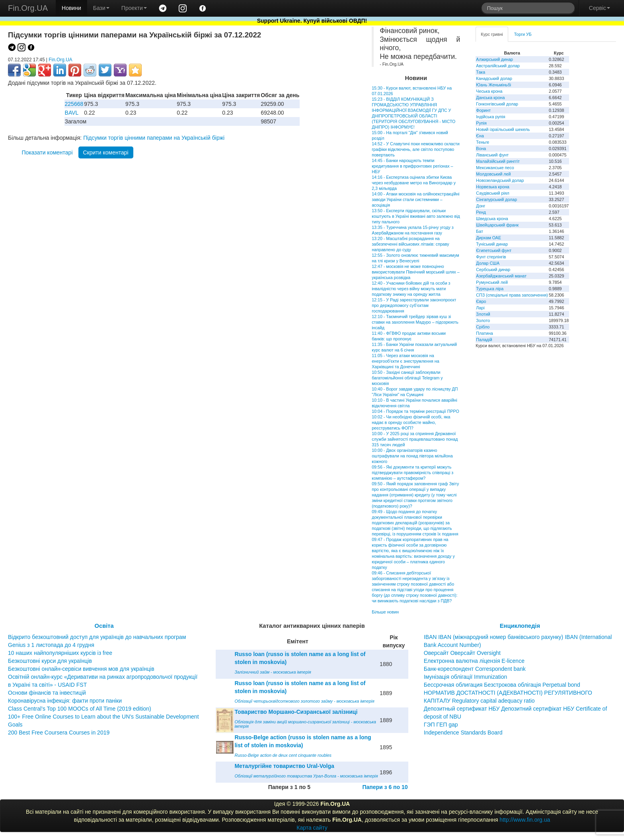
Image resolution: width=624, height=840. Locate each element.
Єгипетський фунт (494, 250)
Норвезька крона (492, 187)
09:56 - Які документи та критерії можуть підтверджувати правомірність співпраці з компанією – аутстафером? (412, 473)
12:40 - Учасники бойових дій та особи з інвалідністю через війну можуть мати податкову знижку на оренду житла (411, 289)
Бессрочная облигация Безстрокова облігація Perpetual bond (502, 685)
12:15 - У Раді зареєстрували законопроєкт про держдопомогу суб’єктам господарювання (414, 305)
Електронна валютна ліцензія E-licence (474, 661)
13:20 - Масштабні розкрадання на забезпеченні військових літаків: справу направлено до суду (410, 244)
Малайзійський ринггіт (498, 161)
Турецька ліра (490, 289)
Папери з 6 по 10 (385, 787)
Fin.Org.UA (28, 8)
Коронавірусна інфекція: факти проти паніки (65, 701)
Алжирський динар (494, 59)
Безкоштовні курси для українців (50, 661)
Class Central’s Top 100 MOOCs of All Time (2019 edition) (80, 709)
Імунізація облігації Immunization (466, 677)
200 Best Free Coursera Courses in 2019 (59, 733)
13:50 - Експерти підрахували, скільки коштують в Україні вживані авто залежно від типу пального (416, 216)
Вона (481, 148)
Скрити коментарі (106, 152)
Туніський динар (492, 244)
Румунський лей (492, 282)
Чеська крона (489, 91)
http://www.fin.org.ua (525, 820)
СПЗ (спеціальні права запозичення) (512, 295)
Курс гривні (492, 34)
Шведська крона (492, 219)
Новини (71, 8)
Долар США (488, 263)
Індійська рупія (490, 117)
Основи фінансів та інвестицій (47, 693)
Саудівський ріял (492, 193)
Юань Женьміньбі (493, 85)
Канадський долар (494, 78)
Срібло (483, 327)
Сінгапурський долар (496, 199)
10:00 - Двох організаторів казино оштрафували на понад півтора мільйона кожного (412, 456)
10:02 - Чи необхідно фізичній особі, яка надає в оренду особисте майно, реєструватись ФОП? (411, 422)
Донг (481, 206)
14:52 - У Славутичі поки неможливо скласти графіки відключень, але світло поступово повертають (416, 149)
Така (481, 72)
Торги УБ (523, 34)
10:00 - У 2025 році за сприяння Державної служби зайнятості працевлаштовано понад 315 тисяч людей (415, 439)
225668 (74, 104)
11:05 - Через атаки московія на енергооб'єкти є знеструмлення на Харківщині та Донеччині (405, 361)
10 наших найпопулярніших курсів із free (60, 653)
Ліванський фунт (492, 155)
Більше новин (385, 612)
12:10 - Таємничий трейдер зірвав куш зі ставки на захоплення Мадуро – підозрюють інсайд (415, 322)
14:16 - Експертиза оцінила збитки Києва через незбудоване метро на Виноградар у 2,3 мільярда (414, 183)
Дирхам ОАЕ (488, 238)
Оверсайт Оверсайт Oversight (462, 653)
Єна (480, 136)
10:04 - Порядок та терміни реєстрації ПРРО (415, 411)
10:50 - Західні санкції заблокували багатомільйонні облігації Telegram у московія (407, 378)
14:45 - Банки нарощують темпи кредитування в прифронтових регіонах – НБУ (412, 166)
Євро (481, 301)
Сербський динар (493, 270)
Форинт (483, 110)
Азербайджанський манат (501, 276)
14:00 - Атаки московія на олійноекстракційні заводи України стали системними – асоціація (415, 199)
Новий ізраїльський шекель (503, 129)
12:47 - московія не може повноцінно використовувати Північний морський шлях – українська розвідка (416, 272)
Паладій (484, 340)
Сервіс (600, 8)
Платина (484, 333)
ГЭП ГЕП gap (441, 725)
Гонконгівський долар (497, 104)
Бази (101, 8)
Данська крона (490, 98)
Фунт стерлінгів (491, 257)
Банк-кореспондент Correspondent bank (475, 669)
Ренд (481, 212)
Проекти (134, 8)
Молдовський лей (493, 174)
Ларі (480, 308)
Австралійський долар (498, 66)
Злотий (483, 314)
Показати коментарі (47, 152)
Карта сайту (312, 828)
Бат (480, 231)
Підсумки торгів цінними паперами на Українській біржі (154, 138)
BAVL (72, 113)
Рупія (481, 123)
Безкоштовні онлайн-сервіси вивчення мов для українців (81, 669)
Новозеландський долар (500, 180)
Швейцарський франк (497, 225)
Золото (483, 320)
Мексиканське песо (495, 168)
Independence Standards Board (463, 733)
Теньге (483, 142)
